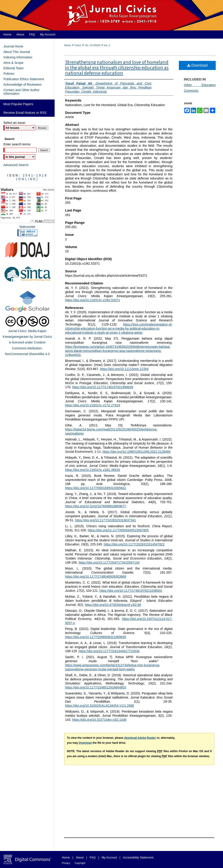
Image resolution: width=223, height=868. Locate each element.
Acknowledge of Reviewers (23, 85)
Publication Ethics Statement (24, 79)
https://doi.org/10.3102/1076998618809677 (96, 506)
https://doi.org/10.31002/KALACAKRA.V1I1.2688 (100, 706)
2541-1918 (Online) (32, 177)
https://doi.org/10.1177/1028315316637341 (106, 520)
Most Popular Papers (18, 104)
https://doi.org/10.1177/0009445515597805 (118, 530)
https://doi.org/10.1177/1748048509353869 (96, 577)
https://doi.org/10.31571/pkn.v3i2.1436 (99, 720)
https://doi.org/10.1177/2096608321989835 (96, 637)
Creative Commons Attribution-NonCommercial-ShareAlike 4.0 (27, 348)
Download (197, 65)
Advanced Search (16, 165)
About (80, 857)
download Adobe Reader (140, 738)
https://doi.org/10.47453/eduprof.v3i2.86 (113, 605)
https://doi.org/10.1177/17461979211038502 (131, 591)
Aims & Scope (13, 63)
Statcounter (27, 227)
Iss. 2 (107, 45)
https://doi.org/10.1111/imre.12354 (124, 369)
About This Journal (17, 52)
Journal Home (13, 46)
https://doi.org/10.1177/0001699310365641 (96, 488)
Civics (78, 45)
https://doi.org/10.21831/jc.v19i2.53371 (92, 300)
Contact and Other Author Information (22, 92)
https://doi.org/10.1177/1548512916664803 (96, 687)
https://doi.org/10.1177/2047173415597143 (109, 562)
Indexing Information (18, 57)
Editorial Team (13, 68)
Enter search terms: (17, 144)
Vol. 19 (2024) (93, 45)
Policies (9, 74)
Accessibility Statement (138, 857)
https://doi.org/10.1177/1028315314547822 (134, 544)
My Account (109, 857)
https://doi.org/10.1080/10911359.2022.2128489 (136, 452)
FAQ (93, 857)
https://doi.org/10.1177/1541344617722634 (109, 651)
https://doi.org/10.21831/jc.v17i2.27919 (92, 405)
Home (67, 45)
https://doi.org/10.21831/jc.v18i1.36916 (92, 470)
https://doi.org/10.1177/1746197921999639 (103, 387)
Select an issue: (15, 123)
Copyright (80, 863)
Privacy (66, 863)
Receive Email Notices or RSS (25, 113)
